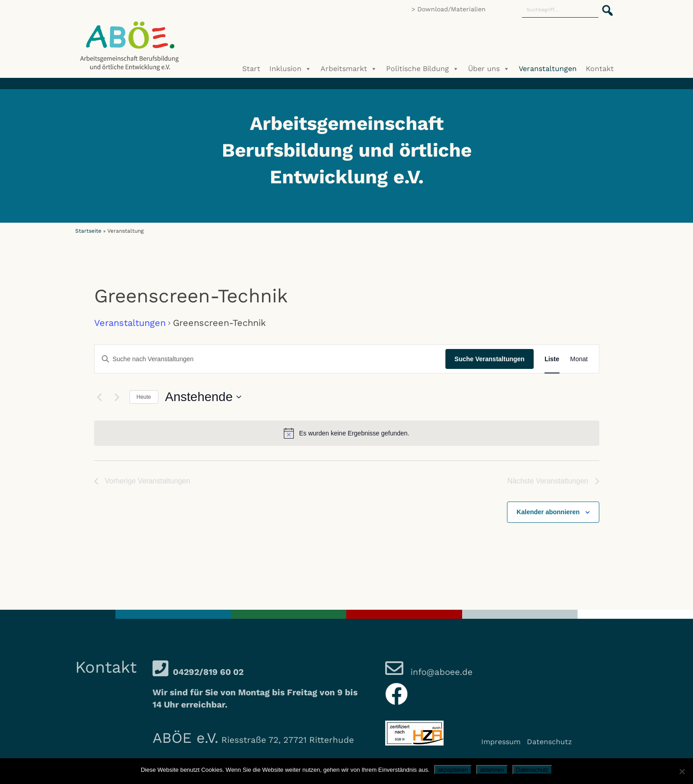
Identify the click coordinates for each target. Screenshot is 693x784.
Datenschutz (550, 742)
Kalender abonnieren (548, 512)
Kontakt (600, 69)
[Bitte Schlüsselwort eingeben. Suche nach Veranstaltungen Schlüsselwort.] (270, 359)
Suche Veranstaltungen (490, 359)
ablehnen (492, 770)
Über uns (489, 69)
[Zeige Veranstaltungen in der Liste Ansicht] (552, 359)
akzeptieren (453, 770)
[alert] (347, 433)
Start (251, 69)
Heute (144, 397)
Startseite (88, 231)
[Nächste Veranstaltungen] (117, 397)
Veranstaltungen (548, 69)
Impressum (501, 742)
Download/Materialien (452, 9)
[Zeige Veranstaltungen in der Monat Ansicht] (579, 359)
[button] (605, 5)
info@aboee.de (440, 672)
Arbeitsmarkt (349, 69)
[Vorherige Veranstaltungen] (100, 397)
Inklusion (290, 69)
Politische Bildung (423, 69)
